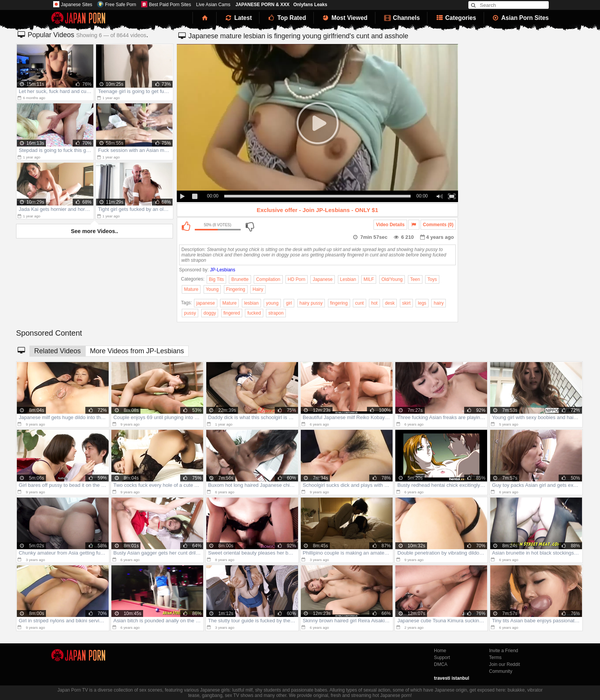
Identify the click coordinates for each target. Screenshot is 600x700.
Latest (238, 18)
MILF (369, 279)
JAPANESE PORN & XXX (262, 5)
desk (390, 303)
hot (374, 303)
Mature (191, 289)
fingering (339, 303)
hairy (439, 303)
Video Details (390, 225)
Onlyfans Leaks (310, 5)
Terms (495, 658)
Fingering (236, 289)
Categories (456, 18)
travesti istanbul (452, 678)
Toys (432, 279)
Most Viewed (344, 18)
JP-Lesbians (223, 270)
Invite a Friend (504, 651)
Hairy (258, 289)
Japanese (323, 279)
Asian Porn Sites (520, 18)
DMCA (441, 664)
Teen (415, 279)
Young (212, 289)
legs (422, 303)
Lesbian (348, 279)
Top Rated (286, 18)
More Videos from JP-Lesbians (137, 351)
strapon (276, 313)
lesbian (251, 303)
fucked (254, 313)
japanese (206, 303)
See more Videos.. (95, 231)
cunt (360, 303)
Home (440, 651)
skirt (406, 303)
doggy (210, 313)
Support (442, 658)
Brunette (240, 279)
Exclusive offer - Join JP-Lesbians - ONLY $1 (318, 210)
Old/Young (392, 279)
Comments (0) (438, 225)
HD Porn (297, 279)
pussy (190, 313)
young (272, 303)
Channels (401, 18)
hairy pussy (311, 303)
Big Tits (216, 279)
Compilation (268, 279)
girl (289, 303)
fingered (232, 313)
